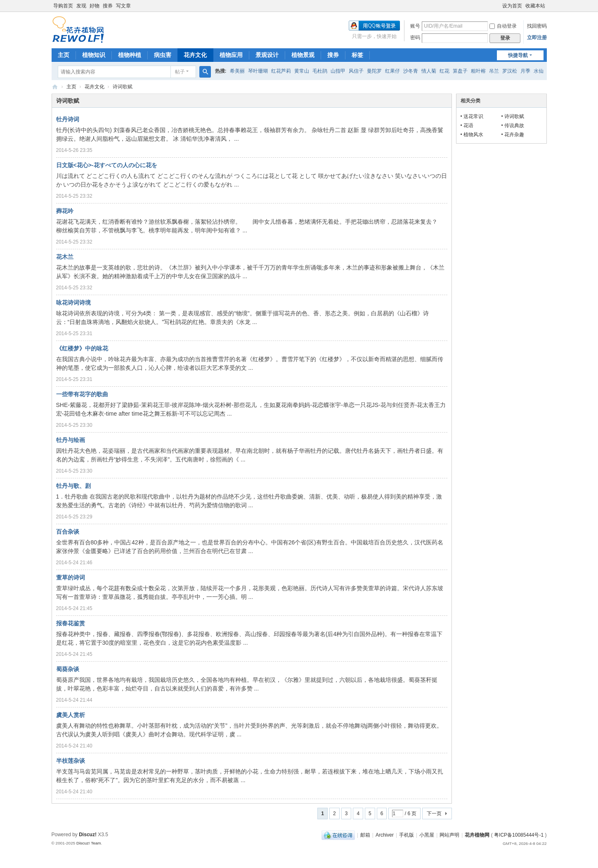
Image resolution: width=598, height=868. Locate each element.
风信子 (356, 71)
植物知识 (94, 55)
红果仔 (392, 71)
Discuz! (88, 835)
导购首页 (63, 6)
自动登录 (503, 26)
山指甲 (338, 71)
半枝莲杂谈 (71, 761)
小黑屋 (427, 835)
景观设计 (267, 55)
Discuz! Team (89, 843)
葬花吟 (65, 211)
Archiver (385, 835)
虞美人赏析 (71, 715)
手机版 (407, 835)
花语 (468, 125)
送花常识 (473, 116)
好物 (95, 6)
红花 (444, 71)
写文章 (123, 6)
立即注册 (537, 38)
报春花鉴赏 (71, 623)
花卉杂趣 (514, 135)
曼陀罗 (374, 71)
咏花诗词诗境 (73, 303)
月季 (525, 71)
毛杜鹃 (320, 71)
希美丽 (237, 71)
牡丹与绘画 (71, 440)
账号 (415, 26)
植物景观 (303, 55)
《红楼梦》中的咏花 (82, 348)
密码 (415, 38)
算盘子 (460, 71)
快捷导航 (518, 55)
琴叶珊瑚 (258, 71)
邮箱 (365, 835)
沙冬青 (411, 71)
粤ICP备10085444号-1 (519, 835)
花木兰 (65, 257)
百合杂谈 (68, 532)
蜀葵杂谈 (68, 669)
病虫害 (163, 55)
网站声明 (449, 835)
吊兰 (494, 71)
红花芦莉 (281, 71)
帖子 (180, 72)
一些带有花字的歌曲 (82, 394)
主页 (64, 55)
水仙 (539, 71)
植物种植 (130, 55)
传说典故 (514, 125)
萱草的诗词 (71, 577)
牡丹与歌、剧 (73, 486)
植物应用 (231, 55)
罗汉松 (510, 71)
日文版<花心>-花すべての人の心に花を (107, 165)
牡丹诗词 (68, 119)
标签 (357, 55)
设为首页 (512, 6)
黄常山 (302, 71)
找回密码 (537, 26)
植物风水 (473, 135)
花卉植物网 (55, 87)
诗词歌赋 (514, 116)
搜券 (108, 6)
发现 (81, 6)
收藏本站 (535, 6)
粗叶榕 (478, 71)
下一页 (434, 814)
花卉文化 (195, 55)
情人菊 (429, 71)
